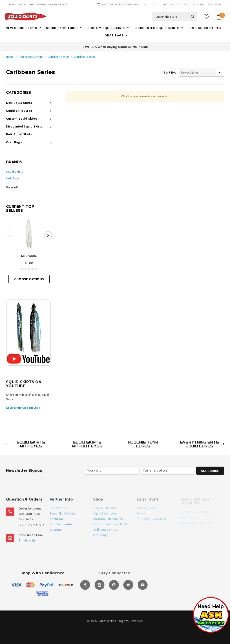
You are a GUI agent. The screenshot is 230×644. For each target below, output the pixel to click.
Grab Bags (114, 35)
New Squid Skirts (21, 28)
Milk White (29, 256)
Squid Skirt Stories (63, 513)
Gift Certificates (61, 524)
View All (12, 187)
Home (10, 57)
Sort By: (170, 73)
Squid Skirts (15, 172)
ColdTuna (13, 178)
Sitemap (56, 530)
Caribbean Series (58, 57)
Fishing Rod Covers (31, 57)
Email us (27, 540)
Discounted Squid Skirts (157, 28)
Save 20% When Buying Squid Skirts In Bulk (115, 47)
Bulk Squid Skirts (205, 28)
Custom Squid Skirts (106, 28)
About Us (56, 519)
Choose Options (29, 279)
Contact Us (58, 508)
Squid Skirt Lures (62, 28)
